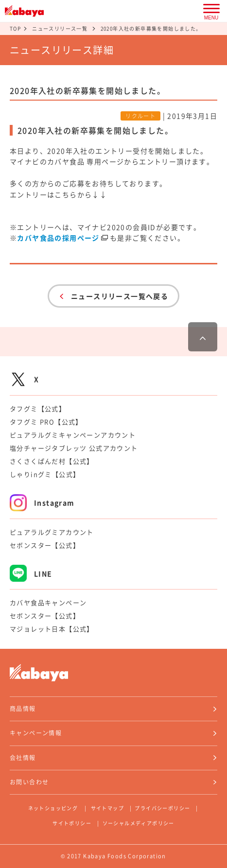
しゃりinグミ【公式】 (45, 474)
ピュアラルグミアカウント (52, 532)
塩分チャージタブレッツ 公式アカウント (74, 448)
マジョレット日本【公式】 (52, 629)
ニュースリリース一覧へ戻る (120, 296)
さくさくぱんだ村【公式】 (52, 461)
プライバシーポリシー (162, 808)
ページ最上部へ (203, 337)
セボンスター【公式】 (45, 545)
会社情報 (23, 758)
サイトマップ (107, 808)
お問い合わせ (29, 782)
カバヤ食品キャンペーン (48, 602)
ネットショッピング (53, 808)
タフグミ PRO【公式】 (46, 422)
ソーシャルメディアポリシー (139, 823)
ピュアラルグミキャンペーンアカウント (73, 435)
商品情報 (23, 709)
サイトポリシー (72, 823)
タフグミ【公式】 (38, 408)
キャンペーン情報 (36, 733)
